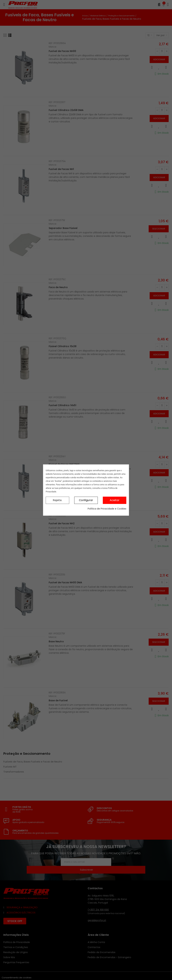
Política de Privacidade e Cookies (107, 508)
